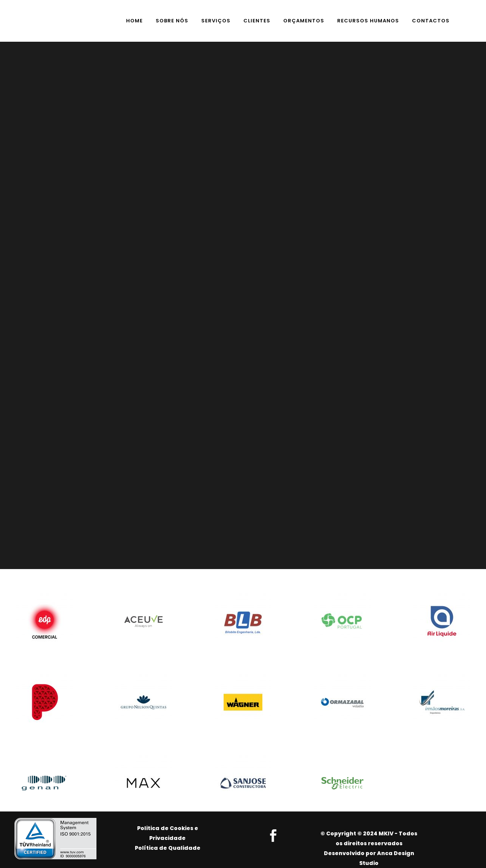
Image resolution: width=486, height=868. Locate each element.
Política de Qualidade (168, 848)
